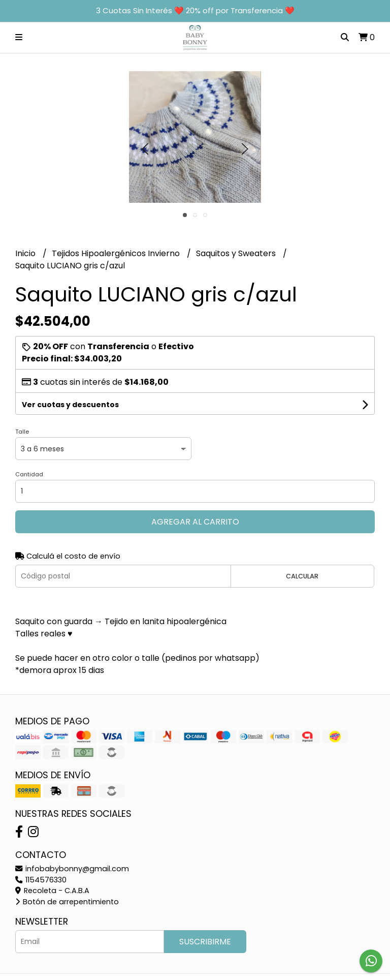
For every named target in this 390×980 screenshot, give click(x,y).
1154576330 (41, 880)
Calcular (302, 576)
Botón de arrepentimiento (67, 902)
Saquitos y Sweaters (237, 253)
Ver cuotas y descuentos (70, 405)
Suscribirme (205, 942)
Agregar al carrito (195, 522)
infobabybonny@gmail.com (72, 869)
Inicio (26, 253)
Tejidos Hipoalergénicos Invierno (117, 253)
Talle (22, 432)
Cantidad (29, 474)
